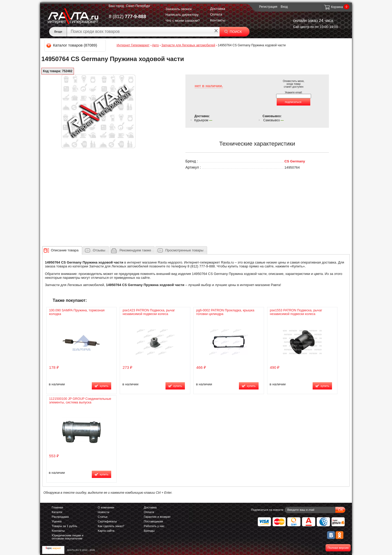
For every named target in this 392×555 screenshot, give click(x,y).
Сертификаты (107, 521)
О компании (106, 507)
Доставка (217, 9)
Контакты (218, 20)
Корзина (333, 7)
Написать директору (182, 15)
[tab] (62, 250)
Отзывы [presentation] (99, 250)
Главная (57, 507)
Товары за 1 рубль (65, 526)
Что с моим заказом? (183, 21)
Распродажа (60, 517)
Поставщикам (153, 521)
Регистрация (268, 7)
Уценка (57, 521)
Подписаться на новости (267, 510)
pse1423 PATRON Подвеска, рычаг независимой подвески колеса (149, 312)
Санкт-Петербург (138, 6)
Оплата (216, 14)
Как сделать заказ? (111, 526)
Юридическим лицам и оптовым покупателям (68, 537)
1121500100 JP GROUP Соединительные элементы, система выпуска (80, 401)
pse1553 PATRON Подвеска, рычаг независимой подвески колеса (296, 312)
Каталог (57, 512)
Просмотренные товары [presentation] (184, 250)
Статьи (103, 517)
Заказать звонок (179, 9)
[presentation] (65, 250)
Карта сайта (106, 531)
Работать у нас (154, 526)
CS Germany (295, 161)
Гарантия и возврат (157, 517)
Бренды (149, 531)
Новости (104, 512)
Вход (284, 7)
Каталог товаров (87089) (72, 45)
